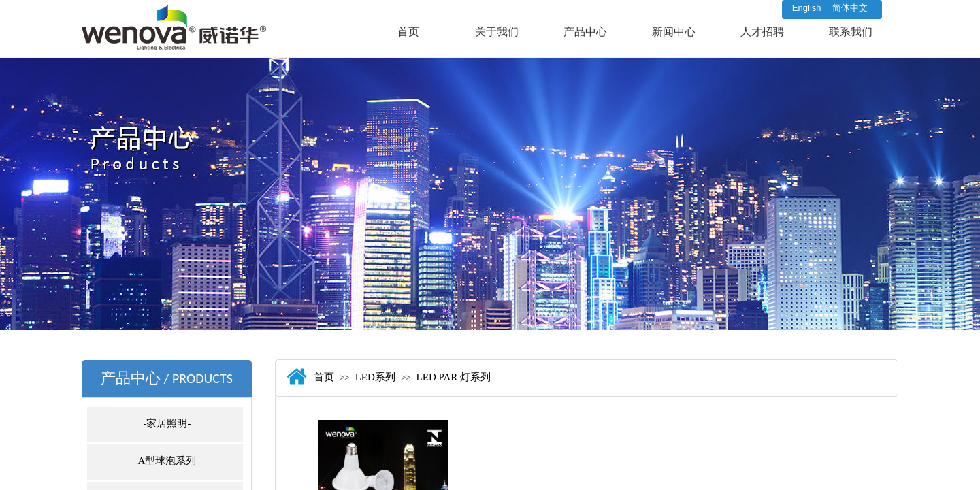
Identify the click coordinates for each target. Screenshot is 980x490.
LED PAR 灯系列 (454, 377)
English (807, 8)
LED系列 (375, 377)
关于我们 (497, 32)
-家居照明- (167, 423)
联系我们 (851, 32)
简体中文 (850, 8)
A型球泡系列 (167, 461)
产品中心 (585, 32)
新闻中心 (674, 32)
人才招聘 (762, 32)
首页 (408, 32)
